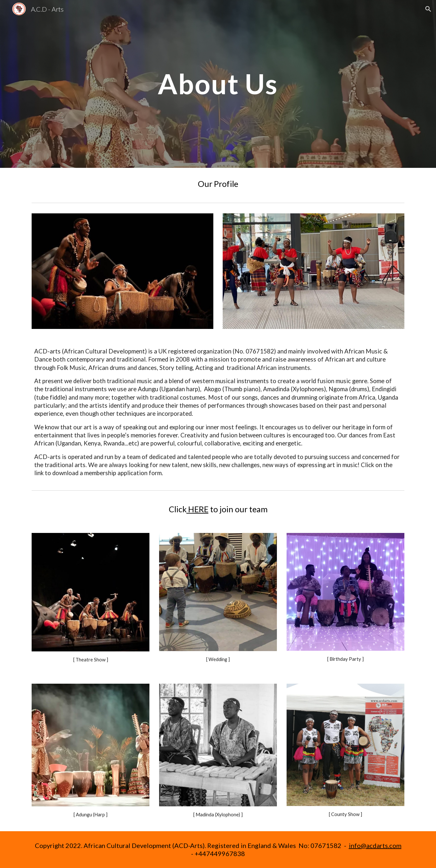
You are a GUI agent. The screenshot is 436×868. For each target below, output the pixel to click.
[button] (428, 9)
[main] (218, 84)
